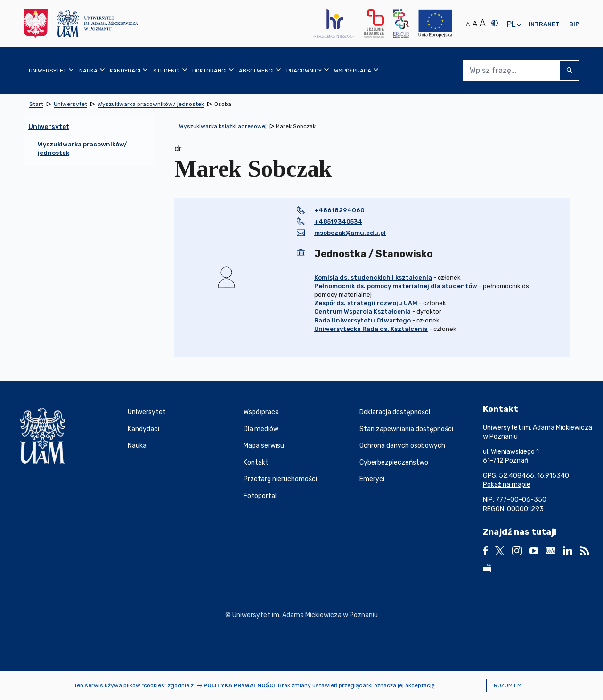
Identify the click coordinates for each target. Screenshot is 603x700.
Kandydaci (143, 429)
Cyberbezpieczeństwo (394, 463)
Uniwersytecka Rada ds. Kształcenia (371, 329)
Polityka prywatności (239, 685)
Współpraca (261, 412)
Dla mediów (261, 429)
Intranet (544, 24)
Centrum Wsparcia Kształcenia (363, 311)
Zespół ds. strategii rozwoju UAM (366, 303)
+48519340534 (338, 221)
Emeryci (372, 479)
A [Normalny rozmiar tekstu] (468, 24)
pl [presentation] (511, 25)
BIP (574, 24)
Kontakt (256, 463)
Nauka (137, 446)
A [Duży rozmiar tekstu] (483, 23)
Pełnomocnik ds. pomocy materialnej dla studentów (396, 286)
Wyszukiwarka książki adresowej (223, 126)
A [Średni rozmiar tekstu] (475, 24)
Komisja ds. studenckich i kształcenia (373, 278)
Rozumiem (508, 686)
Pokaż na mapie (507, 485)
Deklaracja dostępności (395, 412)
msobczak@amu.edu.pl (350, 233)
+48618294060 (339, 210)
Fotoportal (260, 496)
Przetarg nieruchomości (280, 479)
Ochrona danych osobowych (402, 446)
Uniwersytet (147, 412)
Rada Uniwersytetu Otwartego (363, 320)
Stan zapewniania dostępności (406, 429)
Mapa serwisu (264, 446)
